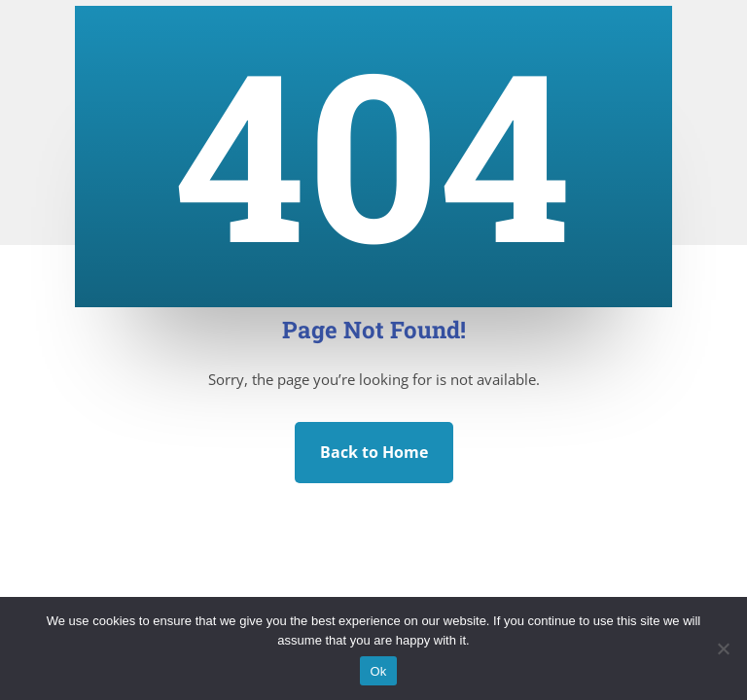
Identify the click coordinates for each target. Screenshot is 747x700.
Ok (378, 671)
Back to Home (374, 452)
